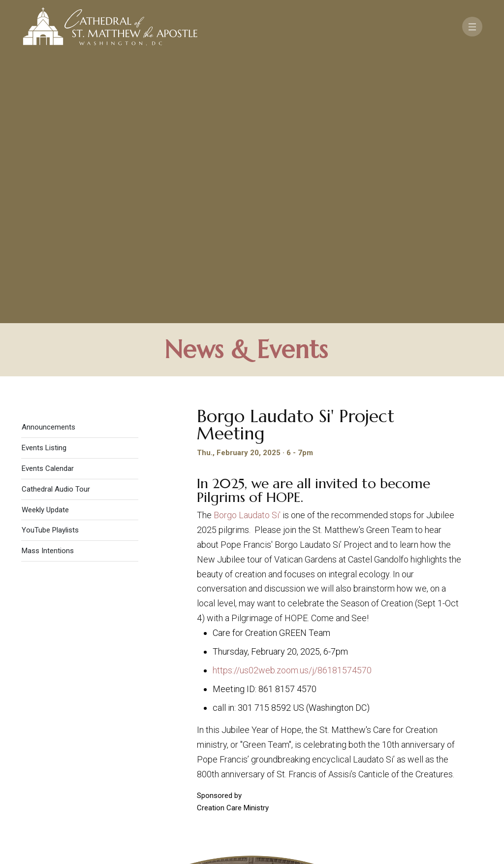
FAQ (454, 759)
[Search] (452, 788)
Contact (368, 759)
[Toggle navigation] (472, 27)
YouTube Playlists (50, 266)
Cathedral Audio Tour (56, 225)
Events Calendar (48, 204)
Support (417, 759)
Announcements (48, 163)
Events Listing (44, 183)
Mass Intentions (48, 286)
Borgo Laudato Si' (247, 250)
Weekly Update (45, 245)
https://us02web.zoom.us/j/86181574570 (292, 406)
